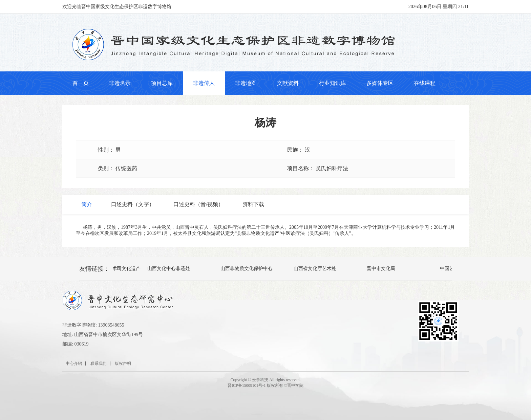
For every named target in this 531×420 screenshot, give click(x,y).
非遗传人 (204, 83)
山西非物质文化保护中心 (247, 269)
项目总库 (162, 83)
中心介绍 (74, 363)
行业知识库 (333, 83)
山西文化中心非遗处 (169, 269)
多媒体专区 (380, 83)
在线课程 (425, 83)
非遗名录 (120, 83)
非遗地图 (246, 83)
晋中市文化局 (381, 269)
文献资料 (288, 83)
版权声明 (123, 363)
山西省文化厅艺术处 (315, 269)
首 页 (81, 83)
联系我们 (99, 363)
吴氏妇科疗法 (332, 168)
